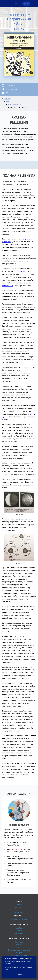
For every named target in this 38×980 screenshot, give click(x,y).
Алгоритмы (19, 912)
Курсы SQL (19, 907)
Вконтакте (19, 933)
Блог (26, 4)
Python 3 (19, 905)
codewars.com (7, 286)
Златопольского (20, 271)
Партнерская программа (19, 955)
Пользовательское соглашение (19, 950)
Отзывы (19, 945)
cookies (30, 959)
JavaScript (19, 910)
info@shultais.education (19, 919)
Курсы (16, 4)
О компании (19, 942)
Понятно (19, 974)
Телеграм (19, 931)
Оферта (19, 953)
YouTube (19, 928)
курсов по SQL (18, 849)
